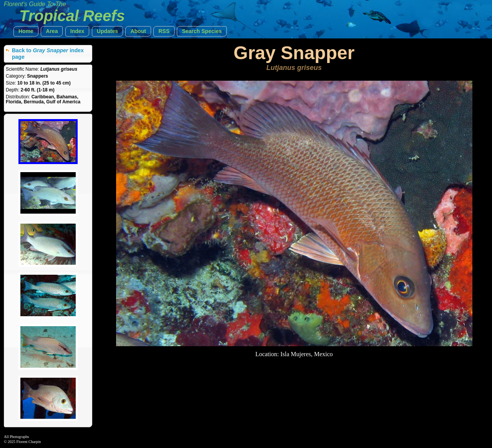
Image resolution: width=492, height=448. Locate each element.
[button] (26, 31)
